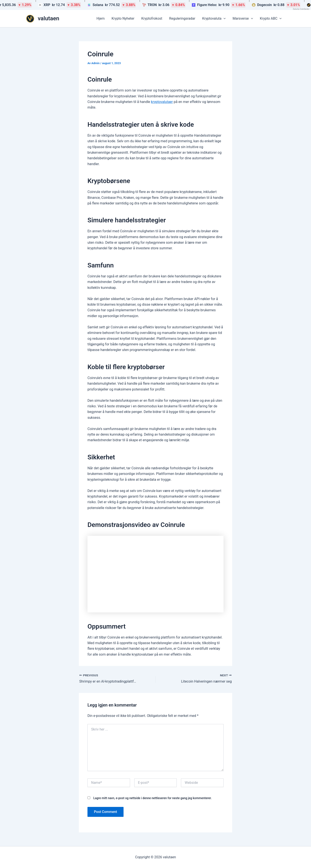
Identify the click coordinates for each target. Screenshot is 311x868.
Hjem (101, 18)
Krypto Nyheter (123, 18)
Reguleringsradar (182, 18)
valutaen (48, 18)
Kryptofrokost (152, 18)
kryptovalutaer (162, 102)
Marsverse (243, 19)
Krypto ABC (271, 19)
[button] (224, 19)
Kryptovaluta (214, 19)
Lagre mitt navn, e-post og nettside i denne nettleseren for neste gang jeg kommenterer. (152, 798)
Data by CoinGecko (301, 9)
